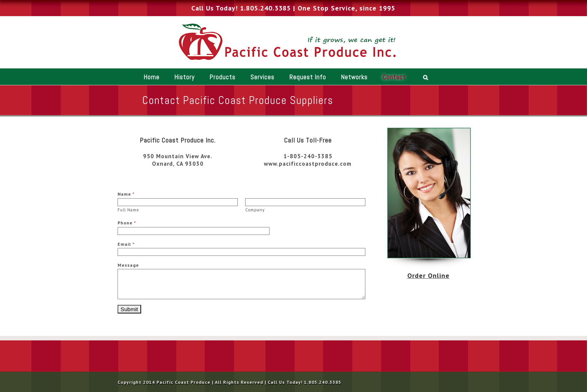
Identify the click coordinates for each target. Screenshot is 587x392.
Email (126, 244)
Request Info (308, 77)
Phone (127, 223)
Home (152, 77)
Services (262, 77)
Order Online (428, 275)
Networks (354, 77)
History (185, 77)
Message (128, 265)
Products (223, 77)
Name (126, 194)
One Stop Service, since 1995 (346, 8)
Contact (394, 77)
